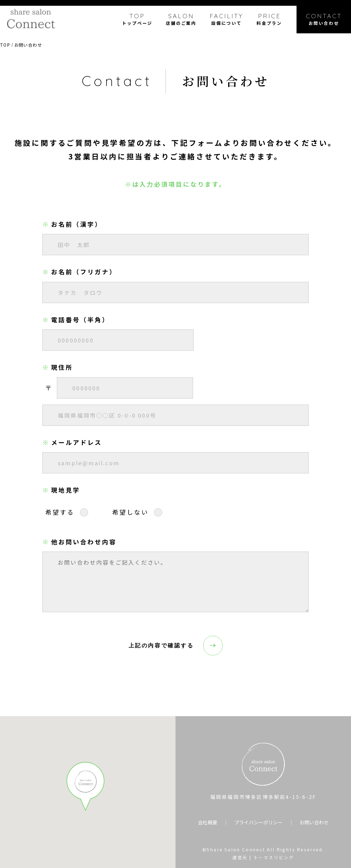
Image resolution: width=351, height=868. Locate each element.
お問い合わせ (314, 822)
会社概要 (208, 822)
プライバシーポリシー (258, 822)
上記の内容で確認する (161, 646)
